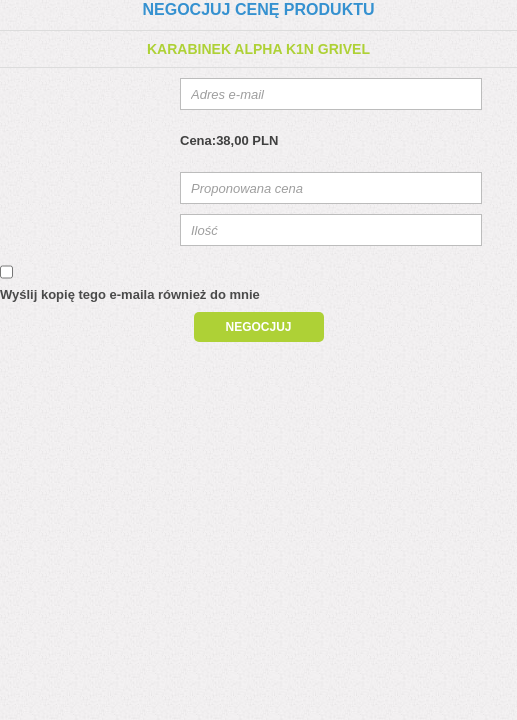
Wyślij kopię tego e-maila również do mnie (130, 294)
